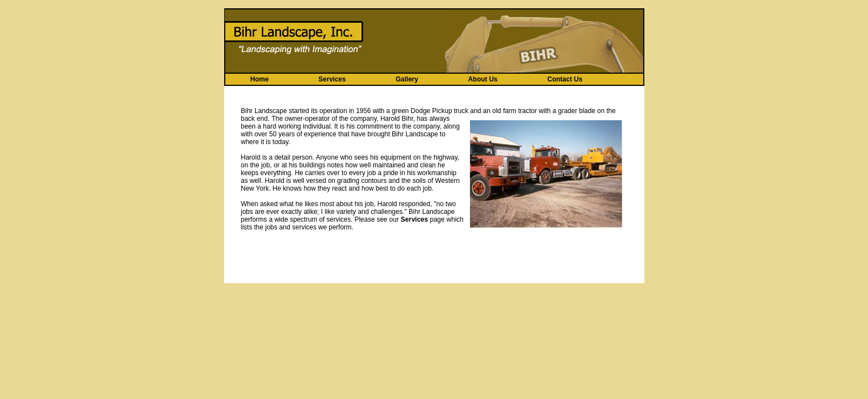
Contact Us (565, 79)
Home (259, 79)
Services (332, 79)
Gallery (407, 79)
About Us (482, 79)
